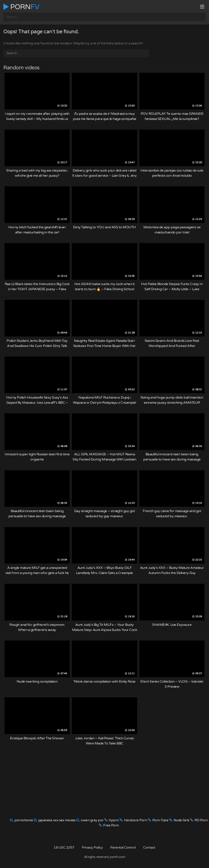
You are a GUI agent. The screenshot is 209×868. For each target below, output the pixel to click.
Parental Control (123, 848)
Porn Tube (160, 820)
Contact (149, 848)
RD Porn (201, 820)
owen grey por (92, 820)
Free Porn (111, 825)
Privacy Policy (92, 848)
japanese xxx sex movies (57, 820)
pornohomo (24, 820)
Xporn (114, 820)
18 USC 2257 (64, 848)
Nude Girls (181, 820)
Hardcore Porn (136, 820)
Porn (21, 7)
